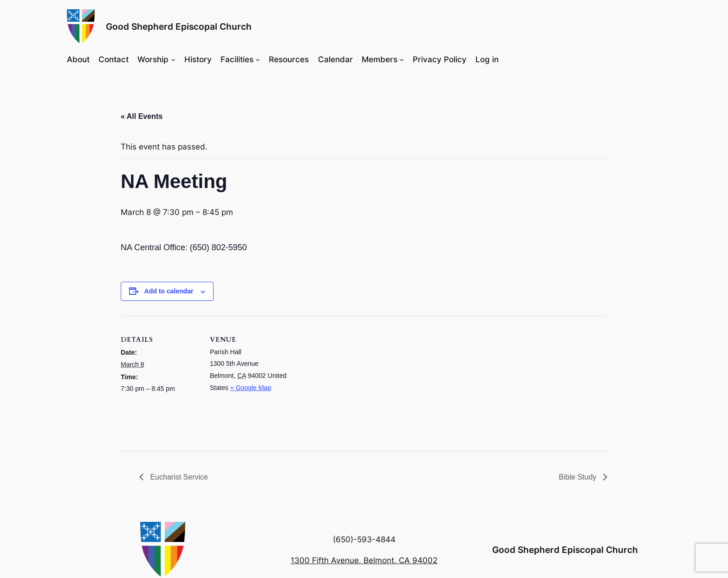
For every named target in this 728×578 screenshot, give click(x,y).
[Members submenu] (402, 59)
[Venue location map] (348, 380)
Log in (487, 59)
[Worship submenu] (173, 59)
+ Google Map (251, 388)
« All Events (142, 116)
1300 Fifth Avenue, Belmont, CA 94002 (364, 560)
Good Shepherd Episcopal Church (179, 26)
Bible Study (579, 477)
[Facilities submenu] (258, 59)
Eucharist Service (178, 477)
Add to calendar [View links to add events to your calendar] (169, 291)
